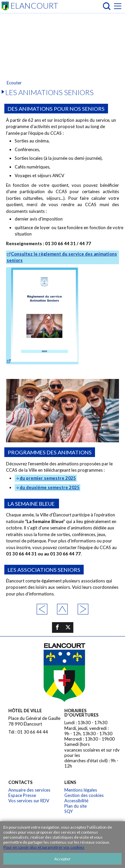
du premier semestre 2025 (48, 478)
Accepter (62, 859)
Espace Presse (22, 795)
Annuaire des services (29, 790)
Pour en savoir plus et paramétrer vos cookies (44, 847)
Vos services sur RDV (29, 801)
